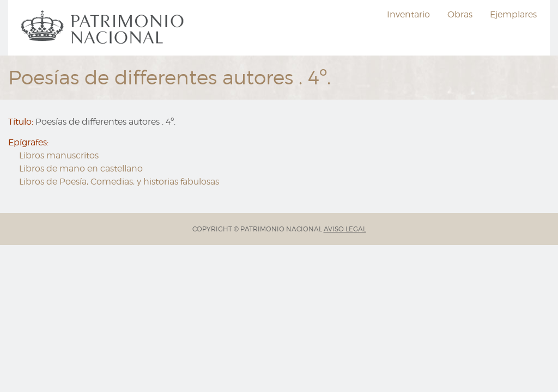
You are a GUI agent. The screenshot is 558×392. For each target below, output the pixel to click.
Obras (460, 14)
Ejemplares (513, 14)
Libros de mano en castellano (81, 169)
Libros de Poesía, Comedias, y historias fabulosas (119, 182)
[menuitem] (104, 28)
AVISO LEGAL (345, 229)
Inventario (408, 14)
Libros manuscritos (59, 155)
